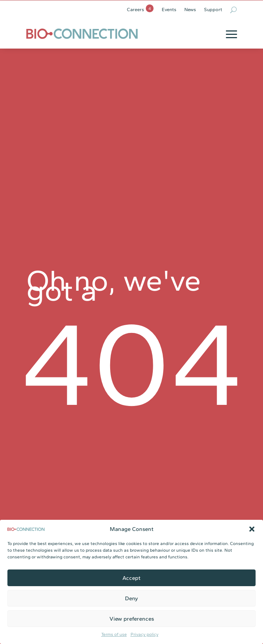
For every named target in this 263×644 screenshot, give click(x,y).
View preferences (132, 619)
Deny (131, 598)
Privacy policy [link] (144, 634)
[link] (82, 34)
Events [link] (169, 10)
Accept (131, 578)
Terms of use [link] (114, 634)
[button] (252, 529)
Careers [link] (135, 10)
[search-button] (234, 10)
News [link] (190, 10)
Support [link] (213, 10)
